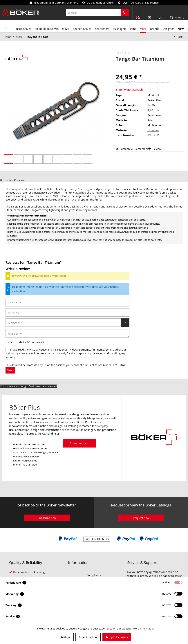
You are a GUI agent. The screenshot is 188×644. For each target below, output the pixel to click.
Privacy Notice (38, 350)
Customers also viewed (43, 386)
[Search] (125, 12)
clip (89, 193)
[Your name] (67, 302)
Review (155, 149)
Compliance (94, 575)
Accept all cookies (117, 637)
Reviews (22, 180)
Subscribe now (47, 518)
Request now (141, 518)
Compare (123, 149)
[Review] (67, 323)
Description (7, 180)
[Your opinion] (67, 333)
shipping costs (141, 82)
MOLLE (57, 196)
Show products (79, 443)
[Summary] (67, 312)
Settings (65, 637)
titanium (11, 210)
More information (144, 628)
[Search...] (97, 12)
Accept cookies (88, 637)
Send (10, 370)
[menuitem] (99, 12)
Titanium (153, 130)
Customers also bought (14, 386)
